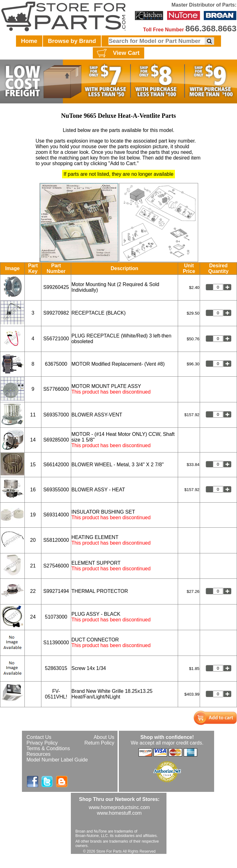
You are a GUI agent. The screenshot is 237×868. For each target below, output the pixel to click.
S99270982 (56, 313)
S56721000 (56, 339)
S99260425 (56, 287)
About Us (104, 737)
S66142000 (56, 465)
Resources (39, 754)
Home (29, 41)
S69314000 (56, 515)
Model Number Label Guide (57, 760)
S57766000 (56, 389)
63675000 (56, 364)
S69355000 (56, 490)
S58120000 (56, 540)
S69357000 (56, 415)
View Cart (117, 53)
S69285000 (56, 440)
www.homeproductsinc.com (119, 807)
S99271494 (56, 591)
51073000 (56, 617)
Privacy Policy (42, 743)
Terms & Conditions (48, 748)
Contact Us (39, 737)
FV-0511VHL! (56, 694)
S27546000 (56, 566)
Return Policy (99, 743)
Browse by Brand (72, 41)
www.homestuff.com (119, 813)
